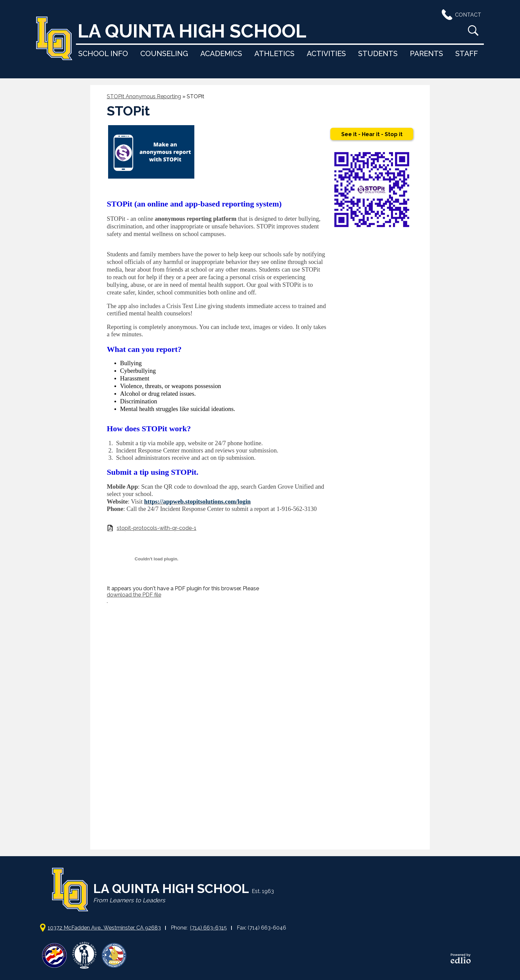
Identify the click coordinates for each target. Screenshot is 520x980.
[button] (103, 53)
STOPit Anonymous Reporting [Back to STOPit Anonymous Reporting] (144, 96)
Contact (460, 15)
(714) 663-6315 (208, 928)
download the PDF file (134, 595)
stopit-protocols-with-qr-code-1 (157, 528)
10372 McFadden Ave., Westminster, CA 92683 (104, 928)
